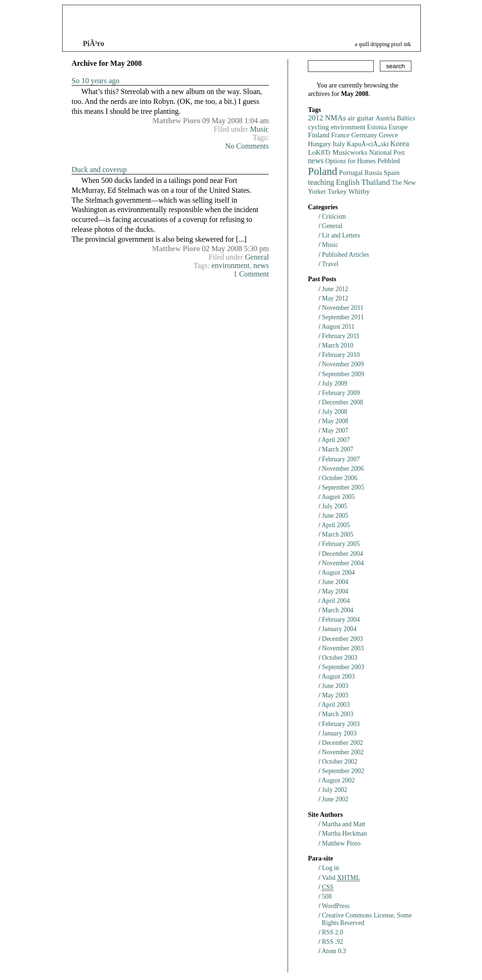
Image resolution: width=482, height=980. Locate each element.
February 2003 (341, 724)
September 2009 (343, 374)
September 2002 (343, 771)
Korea (400, 144)
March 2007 (338, 449)
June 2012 (335, 289)
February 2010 (341, 355)
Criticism (334, 217)
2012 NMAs (327, 118)
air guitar (361, 118)
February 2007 (341, 459)
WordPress (336, 906)
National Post (387, 153)
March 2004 (338, 610)
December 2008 (342, 402)
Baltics (406, 118)
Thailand (375, 182)
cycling (318, 127)
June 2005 (335, 516)
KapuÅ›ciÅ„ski (368, 144)
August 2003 (338, 676)
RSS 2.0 (333, 932)
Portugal (351, 173)
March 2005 (338, 534)
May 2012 (335, 298)
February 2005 (341, 544)
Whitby (359, 191)
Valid (341, 878)
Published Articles (345, 255)
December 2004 (342, 554)
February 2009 (341, 393)
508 (327, 897)
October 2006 (340, 478)
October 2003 (340, 658)
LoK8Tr (319, 152)
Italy (339, 144)
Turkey (337, 191)
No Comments (247, 146)
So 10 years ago (96, 81)
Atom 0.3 (334, 951)
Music (259, 129)
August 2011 (338, 327)
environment (230, 265)
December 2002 (342, 743)
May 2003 (335, 695)
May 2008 (335, 421)
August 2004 (338, 573)
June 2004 (335, 582)
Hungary (319, 144)
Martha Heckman (345, 834)
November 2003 (343, 648)
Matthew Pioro (341, 843)
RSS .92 (333, 942)
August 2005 (338, 497)
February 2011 (341, 336)
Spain (392, 173)
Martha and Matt (344, 824)
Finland (319, 135)
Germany (364, 135)
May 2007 (335, 431)
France (341, 135)
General (257, 257)
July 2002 (335, 790)
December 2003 (342, 639)
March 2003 (338, 714)
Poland (322, 171)
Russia (373, 173)
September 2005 (343, 487)
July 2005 (335, 506)
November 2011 (343, 308)
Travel (330, 264)
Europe (398, 127)
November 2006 (343, 469)
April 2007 (336, 440)
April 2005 (336, 525)
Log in (330, 868)
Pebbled (389, 161)
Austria (386, 118)
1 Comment (251, 274)
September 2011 (343, 317)
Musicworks (350, 152)
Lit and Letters (341, 235)
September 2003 (343, 667)
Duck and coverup (99, 170)
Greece (389, 135)
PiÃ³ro (93, 43)
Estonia (377, 127)
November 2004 (343, 563)
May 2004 (335, 591)
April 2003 (336, 705)
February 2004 (341, 620)
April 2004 (336, 601)
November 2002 (343, 752)
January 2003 (339, 733)
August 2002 (338, 780)
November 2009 (343, 364)
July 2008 (335, 412)
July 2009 (335, 383)
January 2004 (339, 629)
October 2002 (340, 762)
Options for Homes (350, 161)
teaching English (334, 182)
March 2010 (338, 345)
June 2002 (335, 799)
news (261, 265)
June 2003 (335, 686)
